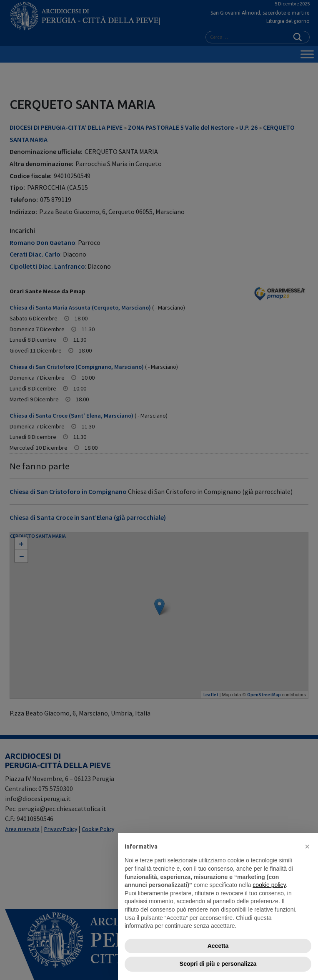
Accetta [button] (218, 946)
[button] (307, 846)
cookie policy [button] (269, 885)
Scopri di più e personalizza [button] (218, 964)
